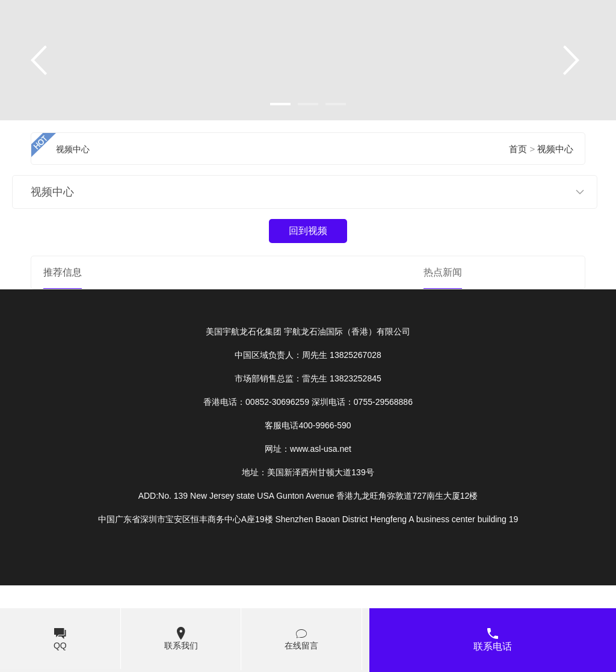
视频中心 (555, 149)
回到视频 (308, 231)
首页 (518, 149)
